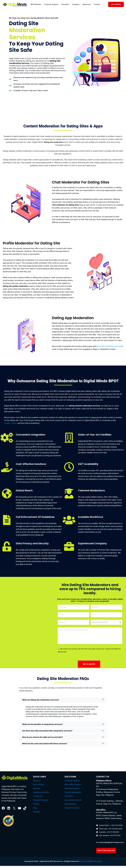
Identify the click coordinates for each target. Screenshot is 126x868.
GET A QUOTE (89, 666)
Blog (35, 810)
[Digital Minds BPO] (15, 4)
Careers (36, 806)
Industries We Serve (41, 794)
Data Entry (69, 798)
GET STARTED (116, 4)
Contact (97, 4)
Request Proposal (40, 802)
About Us (37, 783)
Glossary (37, 814)
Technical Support (72, 790)
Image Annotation (72, 810)
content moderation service (110, 348)
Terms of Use (85, 863)
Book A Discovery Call (106, 853)
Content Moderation (73, 794)
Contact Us (38, 798)
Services (37, 790)
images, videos (10, 425)
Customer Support (72, 783)
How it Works (39, 787)
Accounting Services (73, 802)
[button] (42, 4)
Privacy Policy (97, 863)
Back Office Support (73, 787)
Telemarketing (70, 806)
